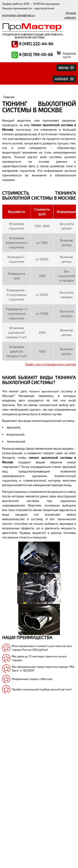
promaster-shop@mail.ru (19, 15)
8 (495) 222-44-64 (32, 44)
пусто (67, 57)
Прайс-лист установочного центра (51, 364)
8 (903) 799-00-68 (32, 55)
